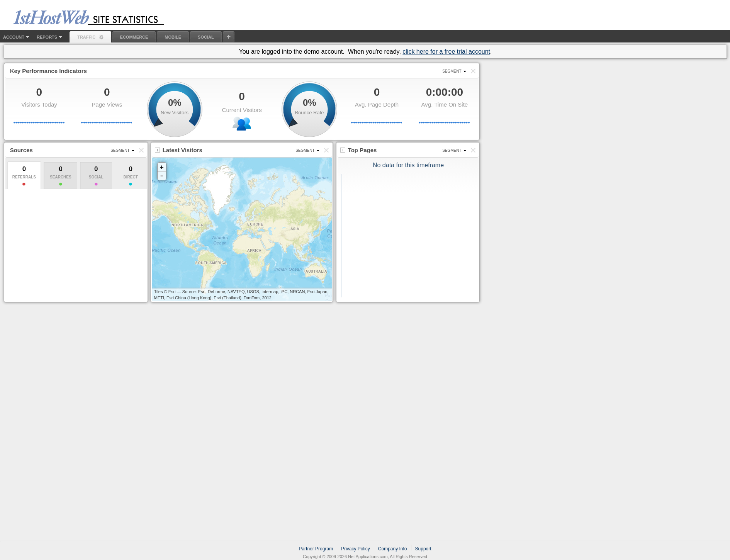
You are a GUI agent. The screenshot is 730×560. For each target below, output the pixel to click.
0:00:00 (445, 92)
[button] (473, 71)
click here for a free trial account (446, 52)
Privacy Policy (356, 549)
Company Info (393, 549)
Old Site (674, 9)
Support (423, 549)
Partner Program (316, 549)
